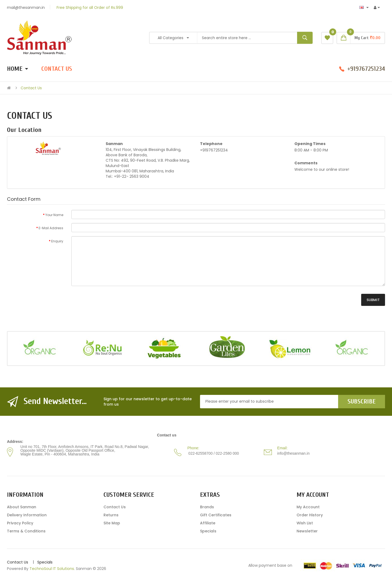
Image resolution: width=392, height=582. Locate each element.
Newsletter (307, 531)
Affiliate (208, 523)
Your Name (54, 215)
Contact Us (31, 88)
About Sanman (22, 507)
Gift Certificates (216, 515)
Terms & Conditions (26, 531)
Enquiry (57, 241)
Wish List (305, 523)
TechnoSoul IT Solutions (52, 569)
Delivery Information (27, 515)
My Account (308, 507)
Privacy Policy (20, 523)
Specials (208, 531)
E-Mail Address (51, 228)
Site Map (112, 523)
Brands (207, 507)
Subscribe (362, 401)
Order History (310, 515)
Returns (111, 515)
